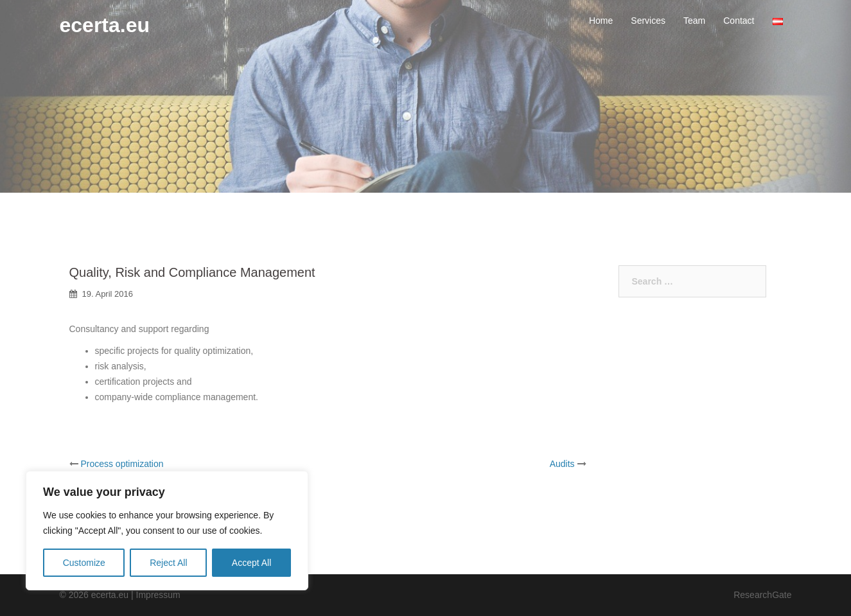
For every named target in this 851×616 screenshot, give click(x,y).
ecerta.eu (105, 25)
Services (648, 21)
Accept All (251, 563)
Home (601, 21)
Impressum (158, 595)
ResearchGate (762, 595)
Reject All (168, 563)
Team (694, 21)
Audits (562, 464)
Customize (84, 563)
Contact (739, 21)
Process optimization (122, 464)
